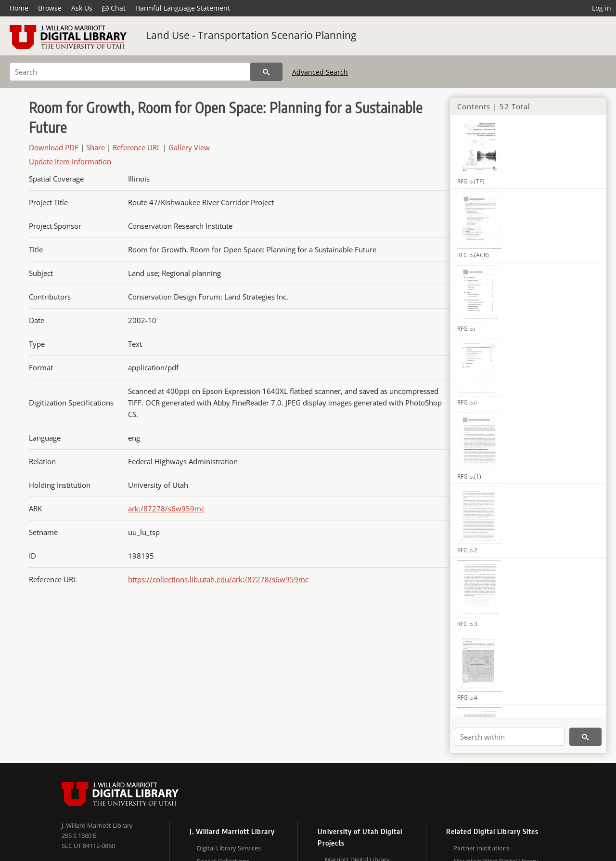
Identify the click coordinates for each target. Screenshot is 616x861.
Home (19, 8)
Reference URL (137, 147)
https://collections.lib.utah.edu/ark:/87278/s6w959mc (218, 579)
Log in (602, 8)
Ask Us (82, 8)
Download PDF (54, 147)
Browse (50, 8)
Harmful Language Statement (183, 8)
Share (96, 147)
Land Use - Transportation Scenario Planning (251, 35)
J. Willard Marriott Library (97, 825)
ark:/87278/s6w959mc (166, 509)
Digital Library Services (229, 848)
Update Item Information (70, 161)
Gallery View (189, 147)
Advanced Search (320, 72)
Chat (114, 8)
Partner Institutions (481, 848)
